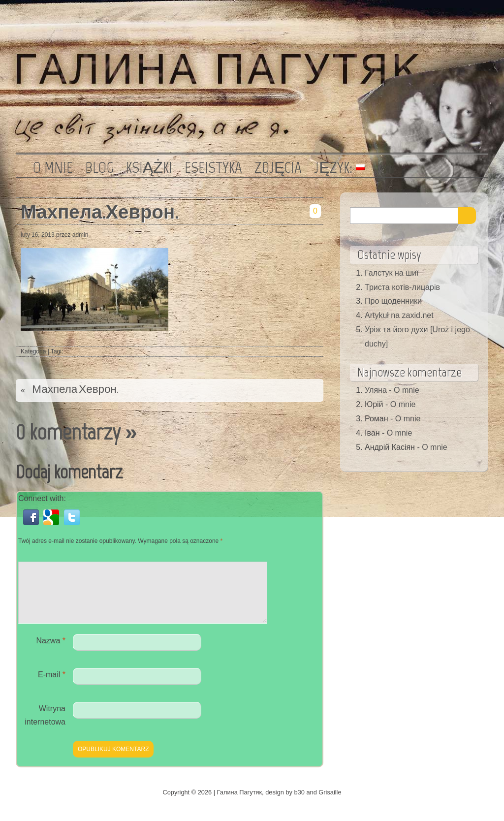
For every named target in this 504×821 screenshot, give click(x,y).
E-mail (52, 686)
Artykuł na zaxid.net (399, 315)
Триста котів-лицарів (402, 287)
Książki (149, 167)
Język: (339, 167)
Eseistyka (213, 167)
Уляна (376, 390)
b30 (299, 804)
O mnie (53, 167)
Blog (99, 167)
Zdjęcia (278, 167)
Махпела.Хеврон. (99, 212)
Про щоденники (393, 301)
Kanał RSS (475, 17)
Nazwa (51, 652)
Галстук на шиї (392, 273)
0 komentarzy (68, 432)
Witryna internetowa (45, 727)
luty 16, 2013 (38, 235)
